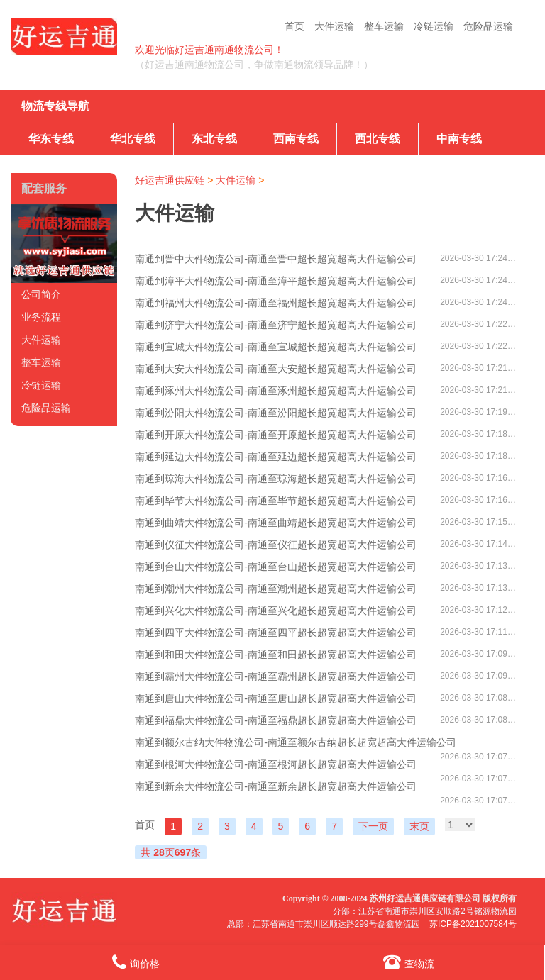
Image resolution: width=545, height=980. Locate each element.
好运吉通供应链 (170, 180)
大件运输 (334, 26)
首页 (294, 26)
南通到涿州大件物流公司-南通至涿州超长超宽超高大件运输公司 (276, 391)
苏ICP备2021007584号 (473, 924)
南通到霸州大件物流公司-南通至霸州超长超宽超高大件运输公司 (276, 676)
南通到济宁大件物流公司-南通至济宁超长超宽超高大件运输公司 (276, 325)
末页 (419, 826)
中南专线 (459, 139)
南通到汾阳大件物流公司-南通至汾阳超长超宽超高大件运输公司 (276, 413)
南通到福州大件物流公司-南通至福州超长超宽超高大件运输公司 (276, 303)
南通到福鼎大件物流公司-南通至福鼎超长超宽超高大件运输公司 (276, 720)
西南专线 (296, 139)
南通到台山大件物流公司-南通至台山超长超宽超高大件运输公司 (276, 567)
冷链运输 (434, 26)
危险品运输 (488, 26)
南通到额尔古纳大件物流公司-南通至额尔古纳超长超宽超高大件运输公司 (296, 742)
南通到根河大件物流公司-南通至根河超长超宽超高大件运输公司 (276, 764)
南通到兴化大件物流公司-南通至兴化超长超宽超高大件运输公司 (276, 611)
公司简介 (41, 294)
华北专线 (133, 139)
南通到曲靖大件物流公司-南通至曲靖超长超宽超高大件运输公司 (276, 523)
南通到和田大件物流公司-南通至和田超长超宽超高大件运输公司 (276, 655)
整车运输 (384, 26)
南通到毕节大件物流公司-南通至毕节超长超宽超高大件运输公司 (276, 501)
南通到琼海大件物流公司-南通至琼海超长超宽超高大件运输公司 (276, 479)
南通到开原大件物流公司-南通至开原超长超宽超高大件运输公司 (276, 435)
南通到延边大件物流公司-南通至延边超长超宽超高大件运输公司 (276, 457)
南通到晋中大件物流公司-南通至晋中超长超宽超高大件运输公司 (276, 259)
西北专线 (378, 139)
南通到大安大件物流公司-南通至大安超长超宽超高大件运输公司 (276, 369)
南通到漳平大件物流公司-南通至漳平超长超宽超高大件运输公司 (276, 281)
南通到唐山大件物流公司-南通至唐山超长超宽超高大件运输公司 (276, 698)
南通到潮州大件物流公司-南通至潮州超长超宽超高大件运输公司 (276, 589)
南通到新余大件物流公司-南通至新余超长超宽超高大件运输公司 (276, 786)
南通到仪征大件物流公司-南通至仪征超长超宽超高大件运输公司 (276, 545)
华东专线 (51, 139)
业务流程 (41, 317)
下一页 (373, 826)
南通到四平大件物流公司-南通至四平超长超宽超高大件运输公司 (276, 633)
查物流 (409, 962)
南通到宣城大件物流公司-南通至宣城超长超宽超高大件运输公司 (276, 347)
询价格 (136, 962)
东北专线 (214, 139)
